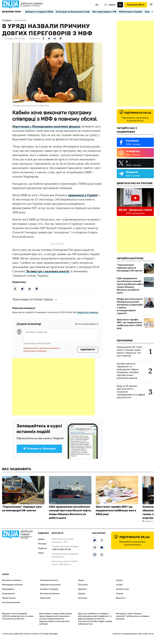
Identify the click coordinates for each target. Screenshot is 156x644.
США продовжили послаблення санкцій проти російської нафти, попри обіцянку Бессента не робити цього (130, 285)
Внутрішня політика (12, 580)
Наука (81, 580)
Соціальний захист (49, 580)
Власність (121, 598)
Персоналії (45, 598)
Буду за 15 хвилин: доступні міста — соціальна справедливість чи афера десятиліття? (131, 392)
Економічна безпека (50, 594)
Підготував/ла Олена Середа (33, 299)
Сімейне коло (122, 589)
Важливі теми (11, 12)
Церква (82, 594)
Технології (83, 585)
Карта (41, 553)
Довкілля (82, 589)
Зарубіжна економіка (50, 585)
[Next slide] (152, 12)
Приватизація (9, 598)
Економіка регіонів (11, 602)
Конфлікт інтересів (49, 589)
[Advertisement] (54, 387)
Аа (120, 5)
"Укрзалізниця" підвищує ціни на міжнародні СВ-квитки (130, 268)
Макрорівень (8, 589)
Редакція (42, 548)
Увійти (112, 5)
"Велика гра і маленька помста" (48, 271)
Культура (82, 598)
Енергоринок (8, 594)
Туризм (119, 594)
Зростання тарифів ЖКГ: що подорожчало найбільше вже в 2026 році (129, 324)
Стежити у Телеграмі (39, 449)
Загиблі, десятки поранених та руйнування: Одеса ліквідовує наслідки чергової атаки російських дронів (128, 371)
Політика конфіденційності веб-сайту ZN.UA (133, 634)
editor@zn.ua (65, 564)
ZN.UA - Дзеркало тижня (135, 210)
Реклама (42, 544)
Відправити (88, 350)
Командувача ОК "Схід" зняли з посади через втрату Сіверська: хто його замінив (130, 351)
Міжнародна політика (12, 585)
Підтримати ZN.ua (136, 5)
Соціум (119, 580)
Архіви (41, 539)
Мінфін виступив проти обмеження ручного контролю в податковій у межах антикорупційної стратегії (130, 306)
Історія (119, 585)
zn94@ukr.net (58, 557)
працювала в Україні (83, 195)
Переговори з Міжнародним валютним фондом (46, 126)
